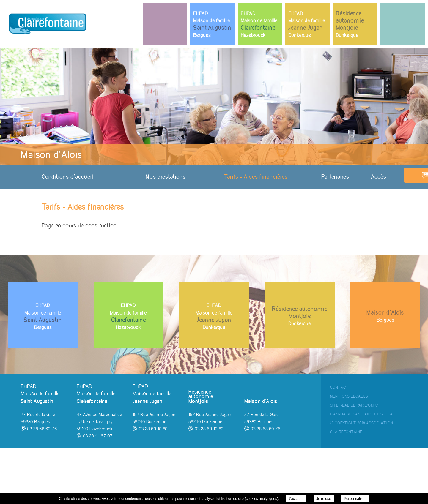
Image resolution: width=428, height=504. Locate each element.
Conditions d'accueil (67, 177)
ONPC (373, 461)
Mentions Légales (349, 452)
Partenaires (335, 177)
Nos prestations (166, 177)
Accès (379, 177)
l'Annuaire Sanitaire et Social (362, 470)
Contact (339, 443)
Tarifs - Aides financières (256, 177)
